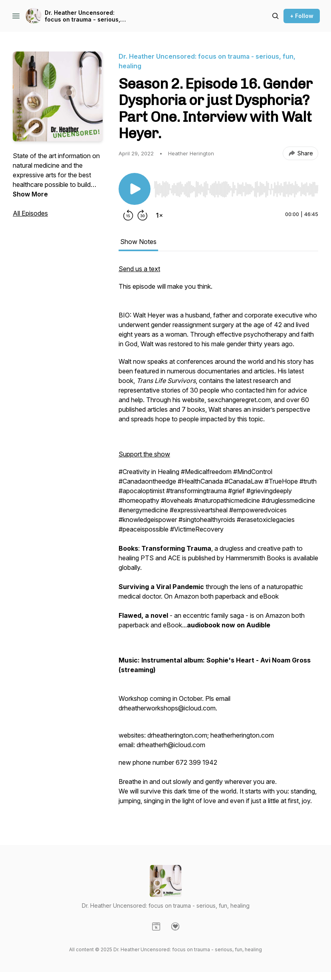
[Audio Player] (236, 187)
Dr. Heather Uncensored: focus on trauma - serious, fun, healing (82, 16)
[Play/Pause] (135, 189)
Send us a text (139, 269)
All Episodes (30, 213)
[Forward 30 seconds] (143, 215)
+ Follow (302, 16)
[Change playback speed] (159, 215)
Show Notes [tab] (138, 242)
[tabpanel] (218, 539)
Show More (30, 194)
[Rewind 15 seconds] (128, 215)
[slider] (236, 189)
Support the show (144, 454)
